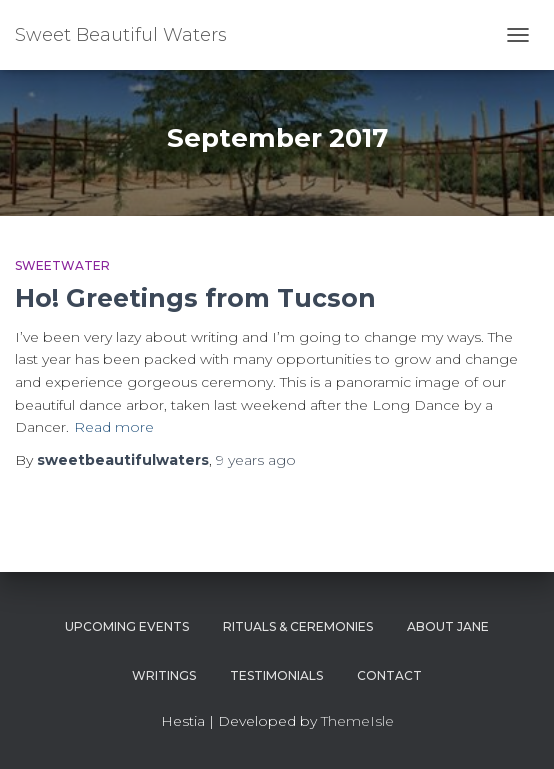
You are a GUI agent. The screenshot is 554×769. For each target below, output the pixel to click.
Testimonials (276, 675)
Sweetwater (62, 265)
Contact (389, 675)
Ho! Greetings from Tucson (195, 298)
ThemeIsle (357, 721)
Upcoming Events (127, 626)
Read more (114, 427)
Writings (164, 675)
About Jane (448, 626)
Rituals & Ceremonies (298, 626)
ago (256, 460)
